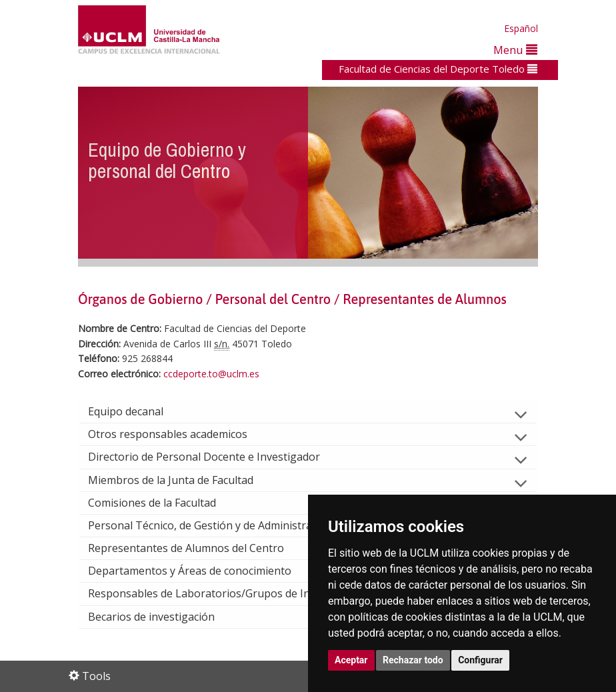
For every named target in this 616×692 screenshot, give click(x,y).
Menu (515, 50)
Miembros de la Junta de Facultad (181, 480)
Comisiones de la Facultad (163, 503)
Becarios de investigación (162, 617)
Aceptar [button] (351, 660)
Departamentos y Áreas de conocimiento (200, 571)
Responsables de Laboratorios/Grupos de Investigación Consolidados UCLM (290, 593)
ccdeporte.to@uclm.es (211, 374)
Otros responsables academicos (178, 434)
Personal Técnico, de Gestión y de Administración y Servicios (248, 525)
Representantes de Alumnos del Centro (197, 548)
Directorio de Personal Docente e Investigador (215, 457)
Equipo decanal (136, 411)
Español (521, 28)
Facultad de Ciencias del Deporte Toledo (438, 69)
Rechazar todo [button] (413, 660)
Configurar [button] (480, 660)
